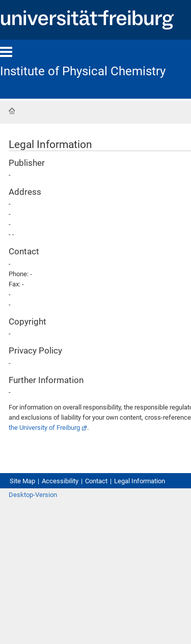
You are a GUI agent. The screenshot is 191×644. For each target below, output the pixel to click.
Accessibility (60, 481)
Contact (96, 481)
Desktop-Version (33, 495)
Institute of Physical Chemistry (83, 71)
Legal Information (140, 481)
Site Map (22, 481)
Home (12, 111)
